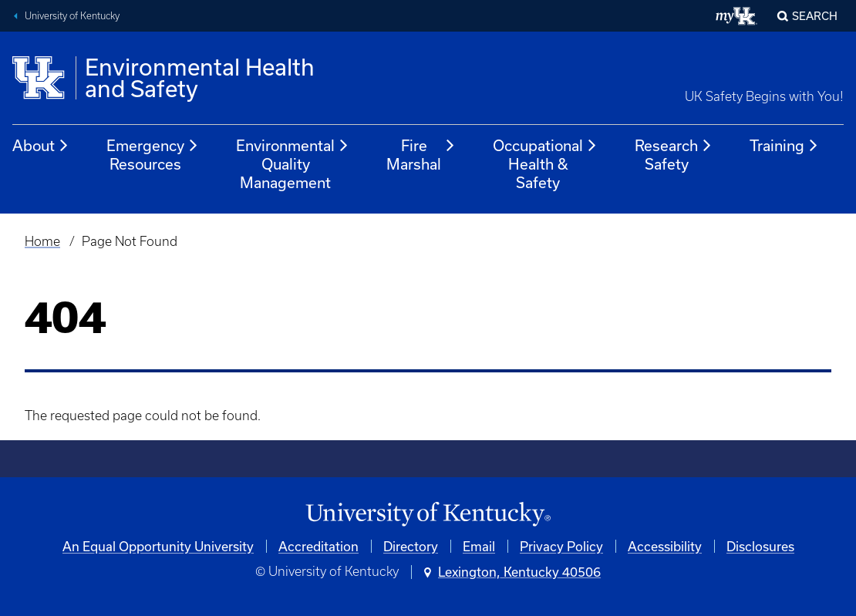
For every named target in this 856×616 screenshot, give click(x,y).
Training (784, 146)
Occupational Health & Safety (545, 164)
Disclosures (760, 546)
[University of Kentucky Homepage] (428, 515)
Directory (411, 546)
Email (479, 546)
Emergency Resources (153, 155)
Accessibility (665, 546)
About (41, 146)
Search (815, 16)
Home (42, 241)
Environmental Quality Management (293, 164)
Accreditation (318, 546)
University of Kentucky (72, 16)
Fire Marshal (421, 155)
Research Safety (674, 155)
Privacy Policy (561, 546)
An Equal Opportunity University (158, 546)
